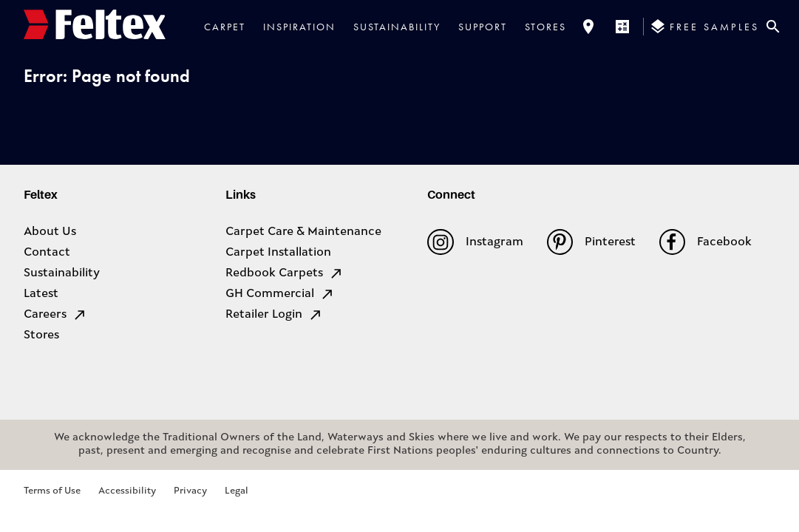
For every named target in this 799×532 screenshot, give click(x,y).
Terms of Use (52, 491)
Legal (237, 491)
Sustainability (397, 27)
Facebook (705, 242)
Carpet (225, 27)
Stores (545, 27)
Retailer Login (274, 315)
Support (483, 27)
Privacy (190, 491)
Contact (47, 253)
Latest (41, 294)
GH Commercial (280, 294)
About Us (50, 232)
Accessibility (127, 491)
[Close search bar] (773, 27)
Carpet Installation (278, 253)
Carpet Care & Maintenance (303, 232)
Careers (55, 315)
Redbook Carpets (285, 273)
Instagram (475, 242)
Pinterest (591, 242)
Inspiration (299, 27)
